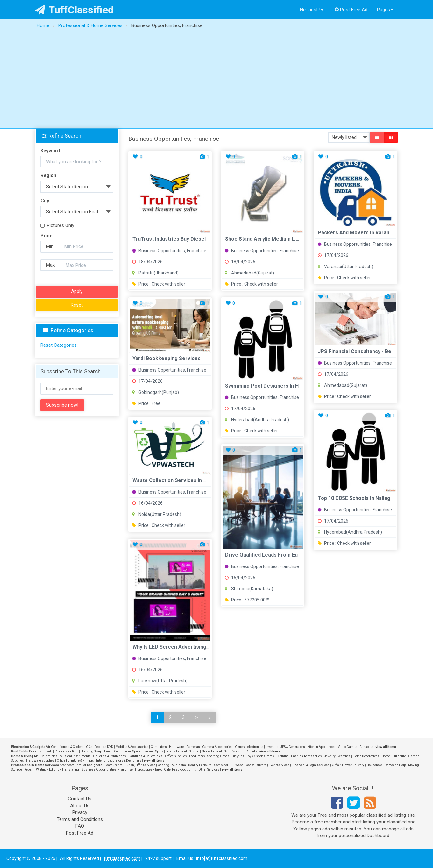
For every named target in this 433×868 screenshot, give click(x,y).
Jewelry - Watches (337, 756)
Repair (29, 769)
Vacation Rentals (245, 751)
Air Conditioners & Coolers (65, 747)
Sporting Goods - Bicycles (226, 756)
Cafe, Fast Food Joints (180, 769)
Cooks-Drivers (256, 765)
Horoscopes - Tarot (148, 769)
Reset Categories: (59, 345)
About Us (80, 806)
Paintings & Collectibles (146, 756)
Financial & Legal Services (311, 765)
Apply (77, 291)
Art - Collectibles (46, 756)
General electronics (249, 747)
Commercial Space (128, 751)
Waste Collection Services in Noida (175, 480)
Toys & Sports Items (260, 756)
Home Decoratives (366, 756)
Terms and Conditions (80, 819)
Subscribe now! (62, 405)
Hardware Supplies (40, 761)
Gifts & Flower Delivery (348, 765)
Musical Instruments (75, 756)
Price (46, 236)
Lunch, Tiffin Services (140, 765)
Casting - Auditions (172, 765)
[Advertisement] (216, 80)
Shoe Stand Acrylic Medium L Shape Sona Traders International (301, 239)
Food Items (197, 756)
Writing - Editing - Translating (57, 769)
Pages (385, 10)
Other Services (209, 769)
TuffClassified (74, 10)
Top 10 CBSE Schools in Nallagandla (360, 498)
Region (48, 175)
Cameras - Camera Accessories (209, 747)
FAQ (80, 826)
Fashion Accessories (306, 756)
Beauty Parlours (200, 765)
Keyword (50, 151)
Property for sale (41, 751)
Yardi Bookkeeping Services (167, 358)
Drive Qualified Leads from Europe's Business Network (292, 555)
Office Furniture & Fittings (75, 761)
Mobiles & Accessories (132, 747)
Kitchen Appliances (321, 747)
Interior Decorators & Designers (119, 761)
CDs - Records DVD (100, 747)
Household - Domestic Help (386, 765)
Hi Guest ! (312, 10)
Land (108, 751)
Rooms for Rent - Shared (182, 751)
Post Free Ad (351, 10)
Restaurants (114, 765)
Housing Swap (91, 751)
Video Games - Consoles (355, 747)
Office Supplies (176, 756)
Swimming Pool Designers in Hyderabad (273, 386)
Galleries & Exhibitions (110, 756)
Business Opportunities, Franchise (169, 251)
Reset (77, 305)
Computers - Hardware (167, 747)
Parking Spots (153, 751)
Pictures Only (57, 225)
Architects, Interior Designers (81, 765)
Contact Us (80, 799)
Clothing (283, 756)
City (45, 201)
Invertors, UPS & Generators (285, 747)
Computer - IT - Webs (229, 765)
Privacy (80, 812)
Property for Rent (67, 751)
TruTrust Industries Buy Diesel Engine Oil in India (191, 239)
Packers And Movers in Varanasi (357, 233)
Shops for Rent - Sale (216, 751)
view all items (386, 747)
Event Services (279, 765)
